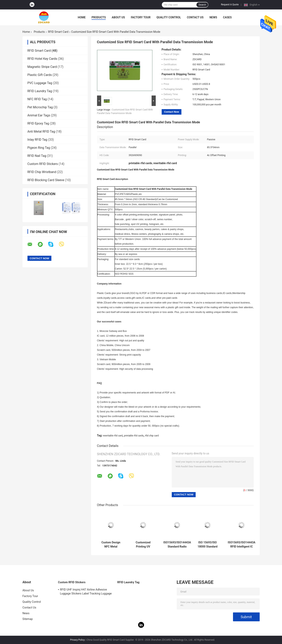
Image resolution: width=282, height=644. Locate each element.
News (213, 17)
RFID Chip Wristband (42, 172)
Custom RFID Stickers (43, 164)
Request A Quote (230, 5)
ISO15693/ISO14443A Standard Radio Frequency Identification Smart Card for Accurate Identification (177, 545)
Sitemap (28, 619)
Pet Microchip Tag (40, 107)
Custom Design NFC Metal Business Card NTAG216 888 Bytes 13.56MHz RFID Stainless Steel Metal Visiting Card (111, 545)
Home (82, 17)
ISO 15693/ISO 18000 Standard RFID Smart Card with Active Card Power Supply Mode (208, 545)
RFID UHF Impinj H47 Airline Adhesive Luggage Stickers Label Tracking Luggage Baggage (86, 592)
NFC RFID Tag (37, 99)
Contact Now (172, 112)
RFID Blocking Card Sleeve (46, 180)
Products (99, 17)
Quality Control (169, 17)
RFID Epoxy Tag (38, 123)
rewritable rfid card (113, 436)
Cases (227, 17)
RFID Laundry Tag (40, 91)
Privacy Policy (77, 640)
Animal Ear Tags (39, 115)
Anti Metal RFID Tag (41, 132)
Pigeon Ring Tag (39, 148)
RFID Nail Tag (37, 156)
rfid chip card (152, 436)
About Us (118, 17)
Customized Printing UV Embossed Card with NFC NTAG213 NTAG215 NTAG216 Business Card (143, 545)
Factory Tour (141, 17)
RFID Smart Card (58, 32)
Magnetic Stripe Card (42, 67)
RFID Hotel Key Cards (42, 59)
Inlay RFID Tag (37, 140)
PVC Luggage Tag (40, 83)
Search (202, 5)
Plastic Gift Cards (40, 75)
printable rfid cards (134, 436)
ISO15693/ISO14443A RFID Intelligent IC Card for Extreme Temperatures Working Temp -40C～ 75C (242, 545)
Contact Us (195, 17)
